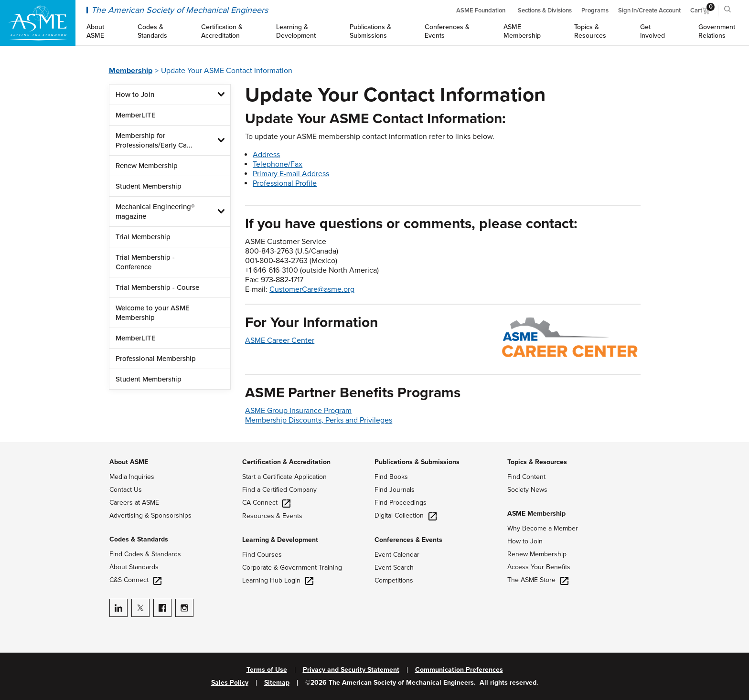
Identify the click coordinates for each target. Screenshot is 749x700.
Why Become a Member (543, 528)
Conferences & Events (408, 540)
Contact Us (126, 490)
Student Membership (149, 186)
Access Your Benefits (539, 567)
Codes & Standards (139, 539)
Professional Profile (285, 183)
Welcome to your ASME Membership (153, 313)
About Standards (134, 567)
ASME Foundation (481, 11)
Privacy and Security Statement (351, 670)
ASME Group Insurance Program (298, 411)
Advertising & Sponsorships (150, 515)
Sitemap (277, 683)
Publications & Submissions (417, 462)
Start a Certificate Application (284, 477)
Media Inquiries (132, 477)
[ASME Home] (38, 23)
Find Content (526, 477)
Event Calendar (397, 555)
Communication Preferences (459, 670)
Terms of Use (267, 670)
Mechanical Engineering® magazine (155, 212)
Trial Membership (143, 237)
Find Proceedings (401, 503)
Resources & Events (272, 516)
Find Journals (395, 490)
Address (266, 155)
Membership (131, 71)
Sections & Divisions (545, 11)
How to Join (135, 95)
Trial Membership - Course (157, 287)
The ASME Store (538, 580)
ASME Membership (536, 514)
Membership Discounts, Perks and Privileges (319, 420)
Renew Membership (147, 166)
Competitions (394, 580)
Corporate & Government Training (292, 567)
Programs (595, 11)
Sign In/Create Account (649, 11)
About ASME (129, 462)
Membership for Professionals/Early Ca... (154, 140)
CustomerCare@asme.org (312, 289)
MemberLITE (136, 115)
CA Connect (266, 503)
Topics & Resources (537, 462)
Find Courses (262, 555)
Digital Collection (406, 515)
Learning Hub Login (278, 580)
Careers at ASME (134, 503)
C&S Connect (135, 580)
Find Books (391, 477)
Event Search (394, 567)
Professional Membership (156, 359)
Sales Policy (230, 683)
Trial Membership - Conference (145, 262)
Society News (527, 490)
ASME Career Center (280, 340)
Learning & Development (280, 540)
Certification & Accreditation (286, 462)
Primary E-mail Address (291, 174)
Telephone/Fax (278, 164)
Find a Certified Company (279, 490)
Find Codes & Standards (145, 554)
